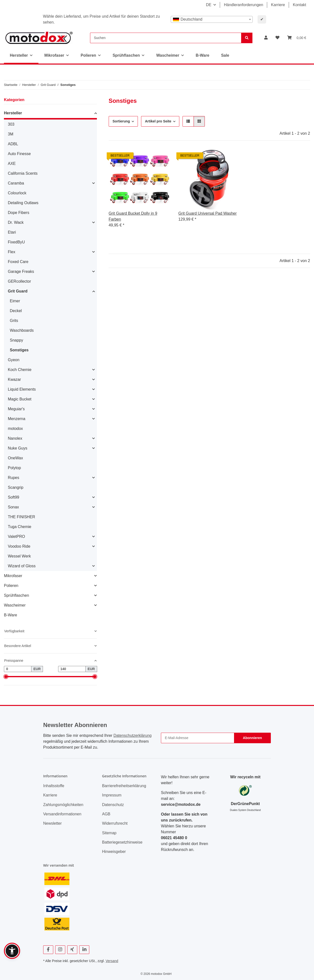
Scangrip (16, 487)
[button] (266, 38)
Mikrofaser (13, 576)
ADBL (13, 144)
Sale (225, 55)
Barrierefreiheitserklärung (124, 786)
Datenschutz (113, 805)
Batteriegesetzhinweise (122, 842)
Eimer (15, 301)
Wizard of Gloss (22, 566)
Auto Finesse (19, 154)
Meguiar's (16, 409)
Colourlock (17, 193)
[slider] (6, 677)
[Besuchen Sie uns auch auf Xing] (72, 950)
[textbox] (212, 19)
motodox (15, 429)
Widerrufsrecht (115, 823)
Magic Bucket (20, 399)
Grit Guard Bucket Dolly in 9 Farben (133, 216)
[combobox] (212, 19)
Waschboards (22, 330)
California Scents (23, 173)
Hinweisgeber (114, 852)
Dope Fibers (19, 213)
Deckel (16, 311)
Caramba (16, 183)
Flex (12, 252)
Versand (112, 961)
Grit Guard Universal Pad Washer (208, 213)
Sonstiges (19, 350)
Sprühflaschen (16, 595)
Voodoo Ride (19, 546)
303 (11, 124)
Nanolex (15, 438)
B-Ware (11, 615)
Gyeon (14, 360)
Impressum (112, 795)
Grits (14, 321)
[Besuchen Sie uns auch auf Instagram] (60, 950)
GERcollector (19, 281)
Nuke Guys (18, 448)
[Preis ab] (18, 669)
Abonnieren (252, 738)
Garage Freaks (21, 271)
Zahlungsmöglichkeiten (63, 805)
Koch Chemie (20, 370)
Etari (12, 232)
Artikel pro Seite (158, 121)
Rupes (13, 478)
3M (11, 134)
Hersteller (13, 113)
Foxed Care (18, 262)
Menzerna (17, 419)
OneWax (15, 458)
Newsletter (52, 823)
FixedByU (16, 242)
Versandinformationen (62, 814)
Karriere (278, 5)
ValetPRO (16, 536)
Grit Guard (18, 291)
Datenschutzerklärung (132, 735)
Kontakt (300, 5)
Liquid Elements (22, 389)
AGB (106, 814)
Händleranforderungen (244, 5)
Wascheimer (15, 605)
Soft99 (13, 497)
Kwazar (14, 379)
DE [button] (209, 5)
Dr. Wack (16, 222)
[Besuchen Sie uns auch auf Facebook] (48, 950)
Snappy (16, 340)
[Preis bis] (72, 669)
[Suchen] (166, 38)
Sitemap (109, 833)
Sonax (13, 507)
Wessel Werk (19, 556)
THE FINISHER (21, 517)
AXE (12, 164)
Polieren (11, 586)
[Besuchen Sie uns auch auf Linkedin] (84, 950)
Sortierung (121, 121)
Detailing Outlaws (23, 203)
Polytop (14, 468)
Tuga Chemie (20, 527)
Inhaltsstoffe (54, 786)
